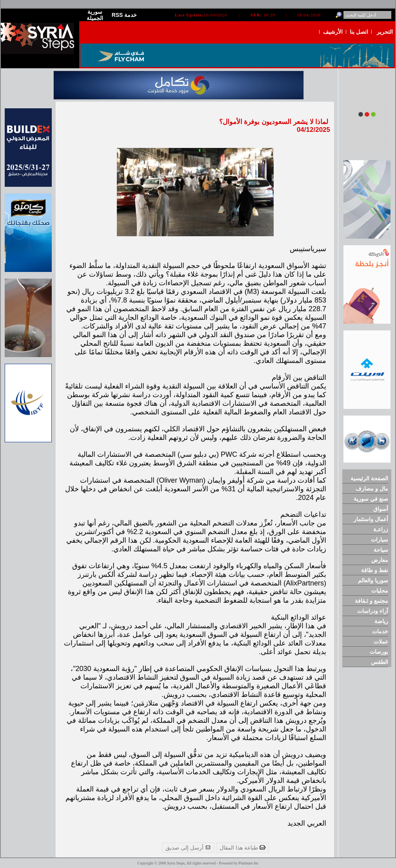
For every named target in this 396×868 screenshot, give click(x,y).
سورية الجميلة (95, 15)
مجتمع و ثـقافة (371, 601)
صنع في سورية (371, 499)
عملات (381, 642)
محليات (380, 591)
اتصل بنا (359, 32)
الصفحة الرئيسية (369, 478)
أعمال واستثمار (371, 519)
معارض (380, 560)
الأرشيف (333, 32)
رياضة (381, 621)
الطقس (380, 662)
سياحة (381, 550)
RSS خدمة (124, 15)
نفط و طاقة (375, 570)
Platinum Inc (248, 863)
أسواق (381, 509)
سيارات (380, 540)
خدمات (380, 631)
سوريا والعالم (373, 580)
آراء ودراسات (373, 611)
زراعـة (381, 529)
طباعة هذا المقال (243, 848)
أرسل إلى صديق (188, 848)
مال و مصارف (372, 489)
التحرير (385, 32)
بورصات (379, 652)
